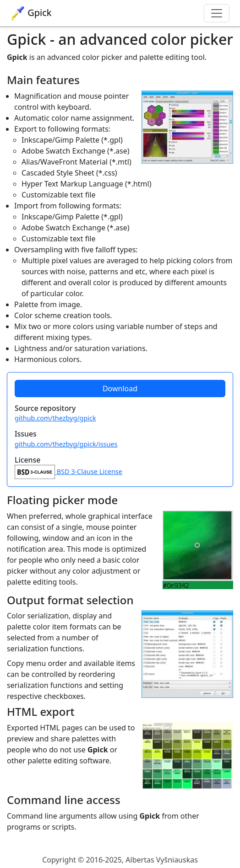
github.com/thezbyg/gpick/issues (66, 444)
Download (120, 389)
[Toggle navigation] (217, 13)
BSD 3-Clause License (68, 471)
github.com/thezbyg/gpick (55, 418)
